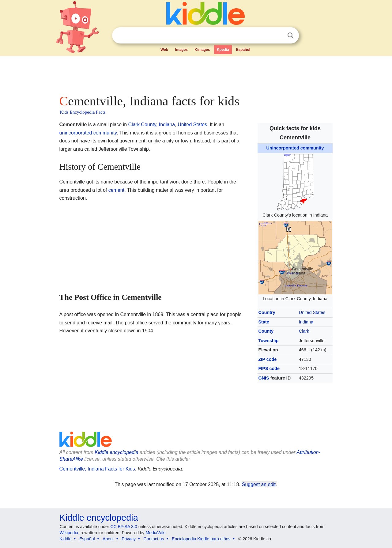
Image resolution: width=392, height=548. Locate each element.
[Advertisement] (196, 74)
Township (269, 341)
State (264, 322)
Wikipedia (69, 533)
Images (181, 50)
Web (164, 50)
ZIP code (268, 359)
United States (312, 312)
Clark (304, 331)
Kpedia (223, 50)
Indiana (306, 322)
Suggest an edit (259, 484)
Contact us (154, 539)
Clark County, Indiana (152, 125)
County (266, 331)
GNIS (264, 378)
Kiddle (66, 539)
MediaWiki (156, 533)
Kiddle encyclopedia (99, 518)
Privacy (129, 539)
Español (243, 50)
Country (267, 312)
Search (290, 35)
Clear (278, 36)
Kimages (202, 50)
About (108, 539)
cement (116, 190)
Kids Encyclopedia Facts (83, 112)
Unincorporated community (295, 148)
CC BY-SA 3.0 (124, 527)
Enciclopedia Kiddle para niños (201, 539)
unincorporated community (88, 133)
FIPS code (269, 368)
